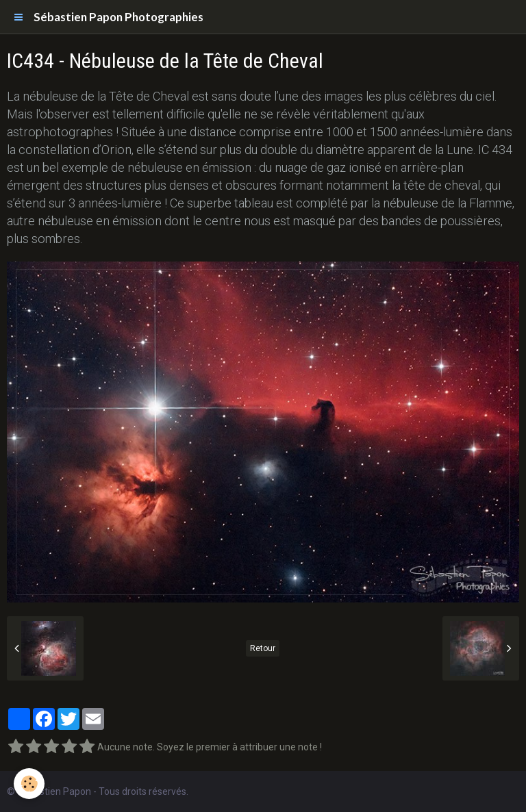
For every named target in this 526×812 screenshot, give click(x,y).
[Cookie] (29, 784)
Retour (263, 648)
